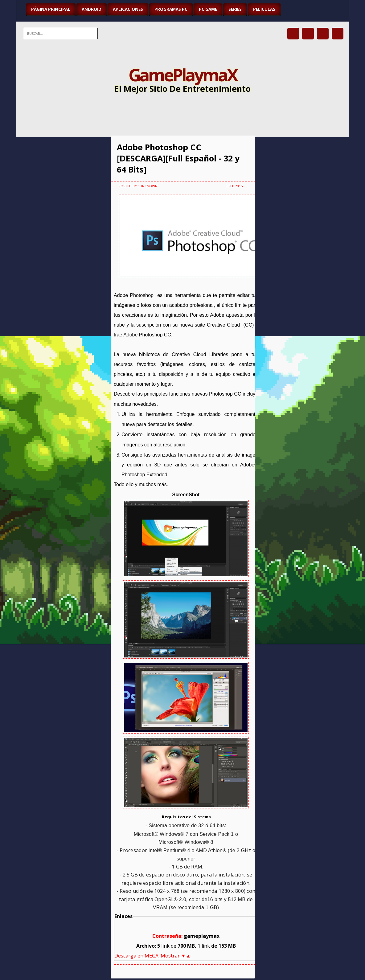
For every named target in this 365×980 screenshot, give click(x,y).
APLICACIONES (128, 9)
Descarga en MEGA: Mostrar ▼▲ (153, 956)
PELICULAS (264, 9)
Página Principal (51, 9)
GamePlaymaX (183, 75)
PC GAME (208, 9)
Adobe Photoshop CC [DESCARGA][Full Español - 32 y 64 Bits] (178, 158)
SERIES (235, 9)
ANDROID (92, 9)
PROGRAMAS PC (171, 9)
